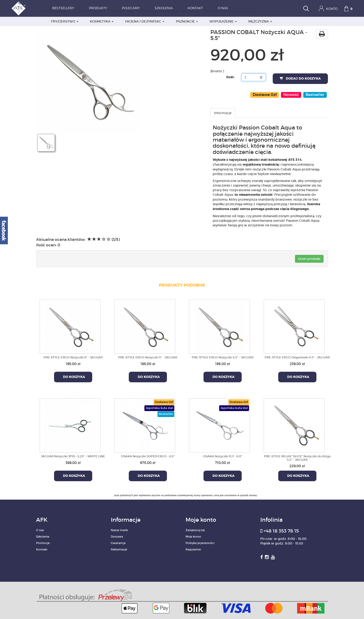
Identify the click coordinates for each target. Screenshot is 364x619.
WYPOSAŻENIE (223, 21)
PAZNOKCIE (187, 21)
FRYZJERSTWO (65, 21)
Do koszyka (73, 377)
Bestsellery (63, 8)
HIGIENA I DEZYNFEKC (145, 21)
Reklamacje (119, 549)
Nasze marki (119, 530)
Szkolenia (164, 8)
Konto (328, 9)
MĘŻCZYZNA (260, 21)
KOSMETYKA (102, 21)
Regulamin (193, 549)
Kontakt (195, 8)
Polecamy (131, 8)
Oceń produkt (309, 259)
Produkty (98, 8)
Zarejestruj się (195, 530)
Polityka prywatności (200, 543)
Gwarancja (118, 543)
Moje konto (193, 537)
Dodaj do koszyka (300, 78)
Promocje (43, 543)
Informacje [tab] (223, 113)
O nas (223, 8)
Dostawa (117, 537)
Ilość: (230, 77)
